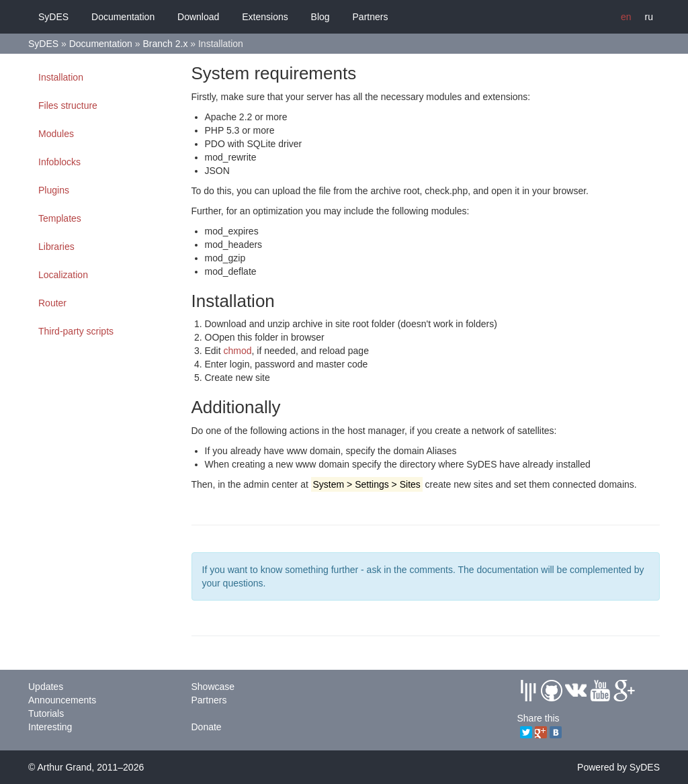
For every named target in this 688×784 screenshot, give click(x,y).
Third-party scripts (76, 331)
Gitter (528, 691)
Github (552, 691)
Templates (60, 218)
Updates (46, 687)
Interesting (50, 727)
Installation (61, 77)
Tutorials (46, 713)
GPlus (624, 691)
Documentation (123, 17)
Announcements (62, 700)
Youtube (600, 691)
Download (198, 17)
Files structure (68, 105)
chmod (238, 351)
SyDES (53, 17)
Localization (63, 275)
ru (649, 17)
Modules (56, 134)
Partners (371, 17)
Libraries (56, 247)
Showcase (213, 687)
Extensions (265, 17)
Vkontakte (576, 691)
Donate (207, 727)
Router (52, 303)
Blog (320, 17)
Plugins (54, 190)
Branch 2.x (165, 44)
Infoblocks (59, 162)
